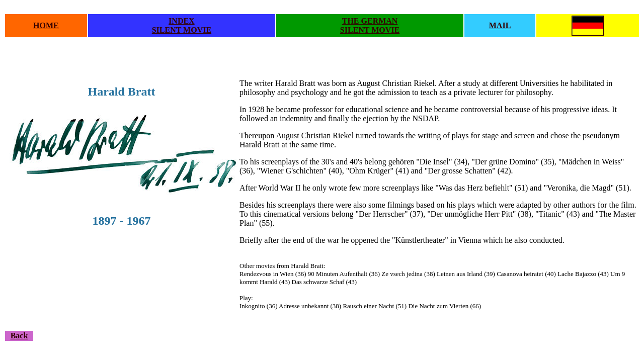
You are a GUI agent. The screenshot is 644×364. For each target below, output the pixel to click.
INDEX (182, 21)
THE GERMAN (370, 21)
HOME (46, 25)
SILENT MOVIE (182, 30)
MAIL (500, 25)
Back (19, 336)
